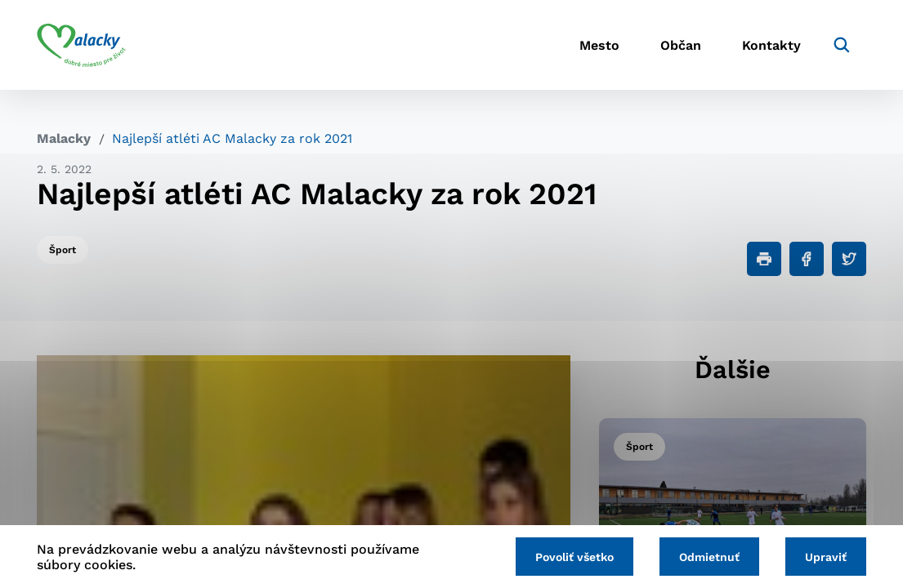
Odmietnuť (709, 557)
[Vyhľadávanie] (842, 45)
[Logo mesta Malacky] (81, 45)
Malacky (64, 138)
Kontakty (771, 45)
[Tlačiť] (764, 259)
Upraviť (826, 557)
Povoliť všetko (574, 557)
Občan (681, 45)
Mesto (599, 45)
